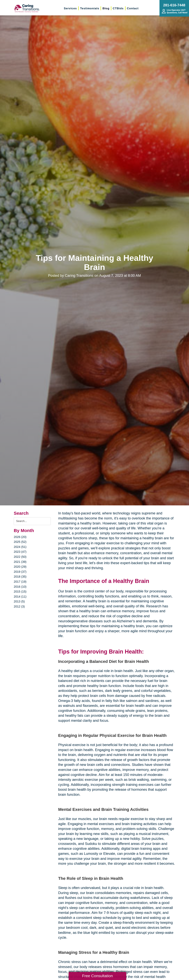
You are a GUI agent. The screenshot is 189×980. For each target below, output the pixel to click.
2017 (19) (20, 582)
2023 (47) (20, 552)
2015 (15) (20, 592)
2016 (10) (20, 587)
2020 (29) (20, 567)
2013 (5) (19, 601)
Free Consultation (97, 976)
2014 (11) (20, 597)
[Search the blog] (32, 521)
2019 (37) (20, 572)
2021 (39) (20, 562)
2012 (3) (19, 606)
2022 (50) (20, 557)
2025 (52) (20, 542)
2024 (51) (20, 547)
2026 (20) (20, 537)
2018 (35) (20, 577)
